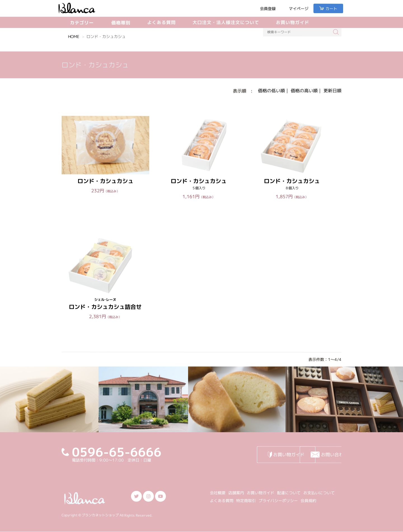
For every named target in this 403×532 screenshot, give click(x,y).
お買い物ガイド (293, 22)
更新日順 (332, 91)
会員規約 (308, 501)
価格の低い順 (271, 91)
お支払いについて (319, 493)
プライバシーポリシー (278, 501)
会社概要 (218, 493)
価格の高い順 (304, 91)
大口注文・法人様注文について (226, 22)
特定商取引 (246, 501)
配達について (289, 493)
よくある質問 (161, 22)
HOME (74, 36)
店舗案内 (236, 493)
